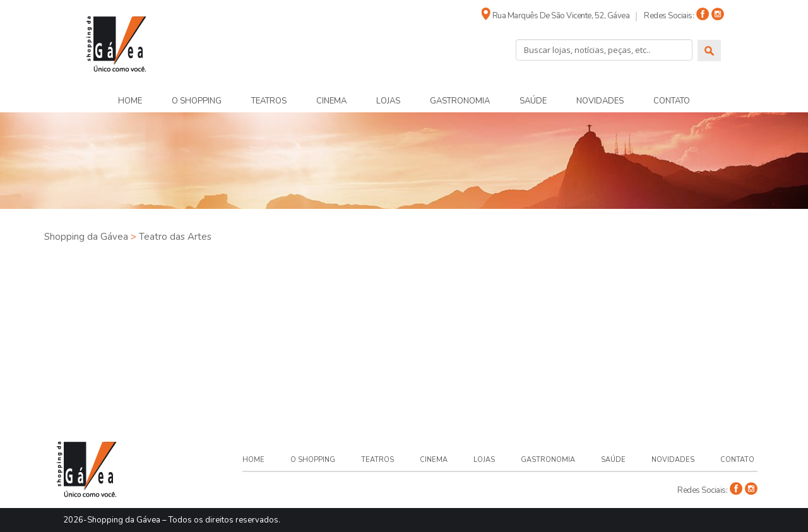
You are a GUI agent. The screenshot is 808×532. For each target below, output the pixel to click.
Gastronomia (460, 101)
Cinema (331, 101)
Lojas (388, 101)
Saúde (533, 101)
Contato (672, 101)
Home (130, 101)
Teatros (269, 101)
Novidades (600, 101)
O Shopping (197, 101)
